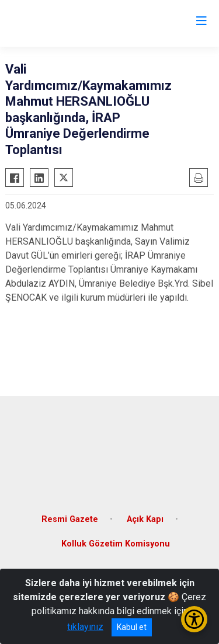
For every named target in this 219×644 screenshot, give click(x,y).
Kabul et (132, 627)
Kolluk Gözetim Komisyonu (116, 544)
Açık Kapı (145, 519)
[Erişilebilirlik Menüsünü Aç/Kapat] (194, 619)
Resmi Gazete (70, 519)
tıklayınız (85, 627)
